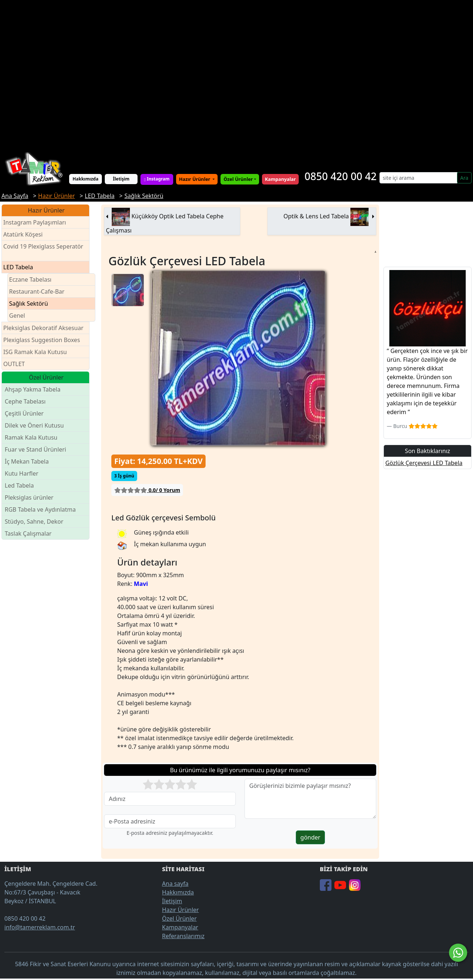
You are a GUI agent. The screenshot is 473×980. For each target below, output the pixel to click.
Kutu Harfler (21, 473)
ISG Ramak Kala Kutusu (35, 352)
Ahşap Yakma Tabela (33, 389)
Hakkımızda (86, 179)
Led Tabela (19, 485)
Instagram (157, 179)
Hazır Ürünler (195, 179)
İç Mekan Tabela (27, 461)
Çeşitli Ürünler (24, 413)
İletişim (121, 179)
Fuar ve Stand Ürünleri (35, 449)
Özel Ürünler (179, 918)
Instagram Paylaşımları (38, 223)
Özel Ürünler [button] (238, 179)
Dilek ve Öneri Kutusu (34, 425)
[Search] (418, 178)
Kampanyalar (180, 927)
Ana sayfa (175, 884)
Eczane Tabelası (30, 279)
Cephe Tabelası (25, 401)
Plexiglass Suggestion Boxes (42, 340)
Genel (17, 316)
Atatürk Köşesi (23, 234)
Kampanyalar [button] (280, 179)
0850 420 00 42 (341, 176)
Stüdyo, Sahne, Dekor (34, 521)
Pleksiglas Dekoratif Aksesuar (43, 328)
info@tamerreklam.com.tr (40, 927)
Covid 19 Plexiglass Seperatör (43, 251)
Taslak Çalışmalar (28, 533)
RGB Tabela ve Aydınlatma (40, 509)
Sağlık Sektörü (29, 303)
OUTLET (14, 364)
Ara (464, 178)
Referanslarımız (183, 936)
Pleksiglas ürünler (29, 497)
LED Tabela (18, 267)
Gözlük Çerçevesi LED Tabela (424, 463)
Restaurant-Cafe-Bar (37, 291)
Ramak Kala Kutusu (31, 437)
